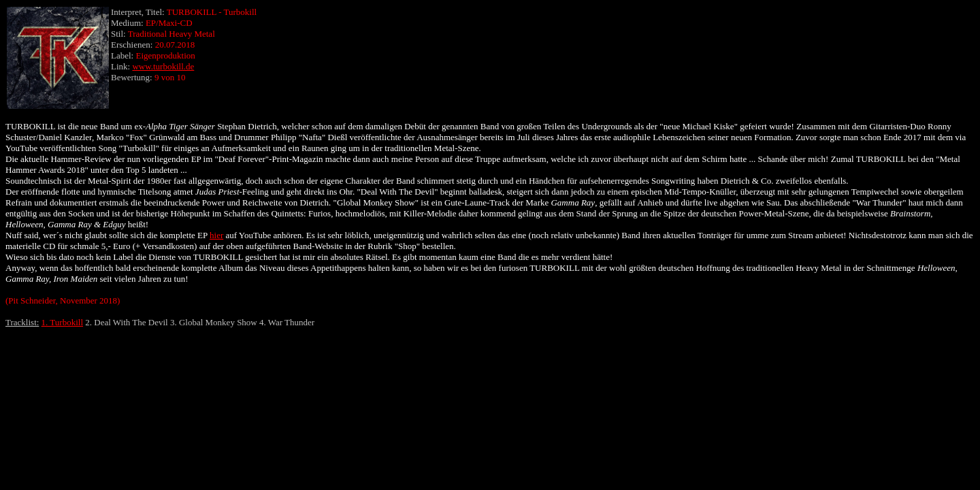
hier (216, 235)
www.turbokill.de (163, 66)
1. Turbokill (62, 322)
